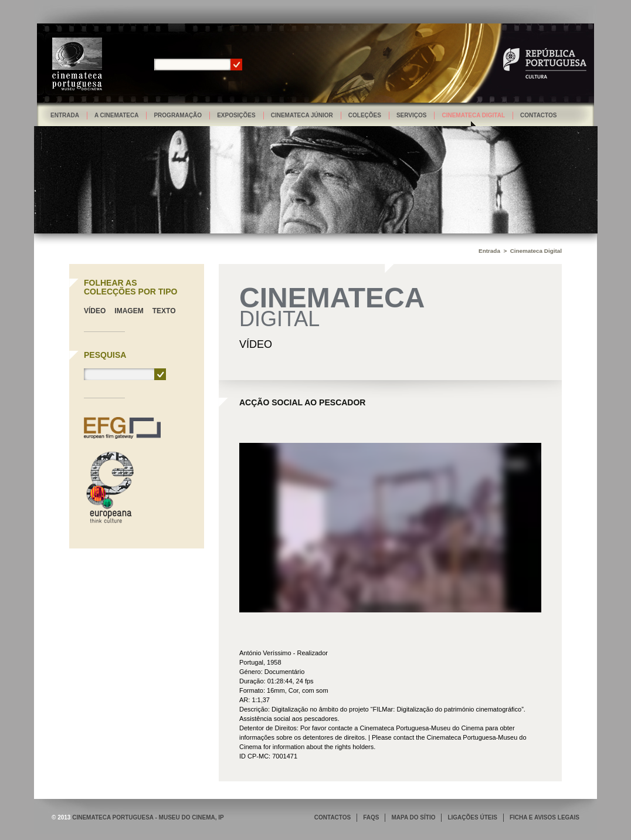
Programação (178, 115)
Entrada (65, 115)
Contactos (538, 115)
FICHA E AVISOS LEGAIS (545, 817)
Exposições (236, 115)
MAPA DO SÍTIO (413, 817)
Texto (164, 311)
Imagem (129, 311)
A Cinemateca (117, 115)
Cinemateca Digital (473, 115)
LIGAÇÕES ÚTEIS (472, 817)
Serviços (412, 115)
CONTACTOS (333, 817)
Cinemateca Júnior (302, 115)
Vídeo (95, 311)
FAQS (371, 817)
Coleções (365, 115)
